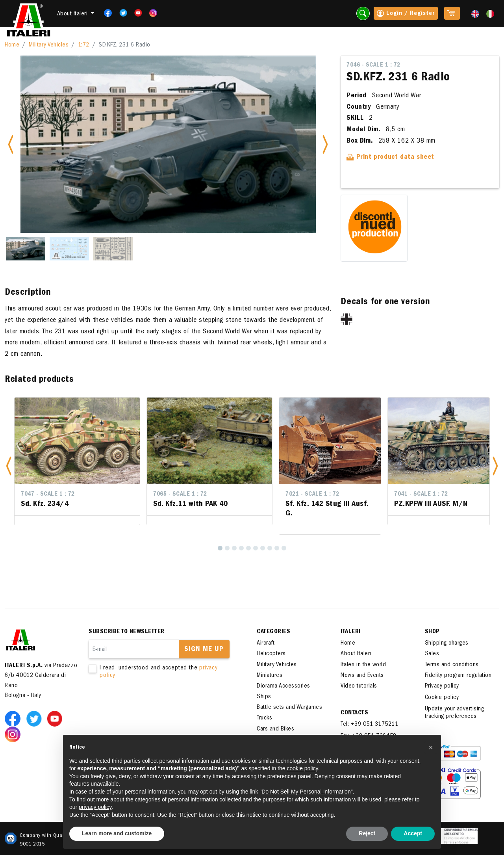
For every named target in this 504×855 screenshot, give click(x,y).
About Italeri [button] (73, 14)
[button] (9, 466)
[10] (284, 548)
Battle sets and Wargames (289, 708)
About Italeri (356, 654)
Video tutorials (359, 686)
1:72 (84, 45)
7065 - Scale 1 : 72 (180, 494)
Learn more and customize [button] (117, 833)
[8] (270, 548)
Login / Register (406, 14)
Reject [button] (367, 833)
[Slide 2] (69, 249)
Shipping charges (447, 643)
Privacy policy (442, 686)
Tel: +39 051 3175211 (369, 725)
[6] (256, 548)
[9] (277, 548)
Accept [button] (413, 833)
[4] (241, 548)
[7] (263, 548)
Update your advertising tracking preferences (455, 713)
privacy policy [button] (95, 807)
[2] (227, 548)
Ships (264, 697)
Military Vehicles (49, 45)
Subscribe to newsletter (127, 632)
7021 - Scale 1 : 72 (312, 494)
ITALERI (351, 632)
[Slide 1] (26, 249)
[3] (234, 548)
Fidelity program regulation (458, 676)
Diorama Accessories (283, 686)
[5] (248, 548)
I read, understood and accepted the (161, 672)
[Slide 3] (113, 249)
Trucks (264, 718)
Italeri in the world (363, 665)
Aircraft (266, 643)
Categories (273, 632)
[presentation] (148, 704)
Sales (432, 654)
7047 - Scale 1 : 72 (48, 494)
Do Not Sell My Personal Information (306, 792)
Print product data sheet (390, 158)
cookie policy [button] (302, 768)
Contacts (354, 713)
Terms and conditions (452, 665)
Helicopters (271, 654)
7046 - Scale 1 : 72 (373, 65)
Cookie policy (442, 698)
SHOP (432, 632)
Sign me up (204, 650)
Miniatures (270, 676)
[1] (220, 548)
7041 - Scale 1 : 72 (421, 494)
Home (12, 45)
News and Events (362, 676)
